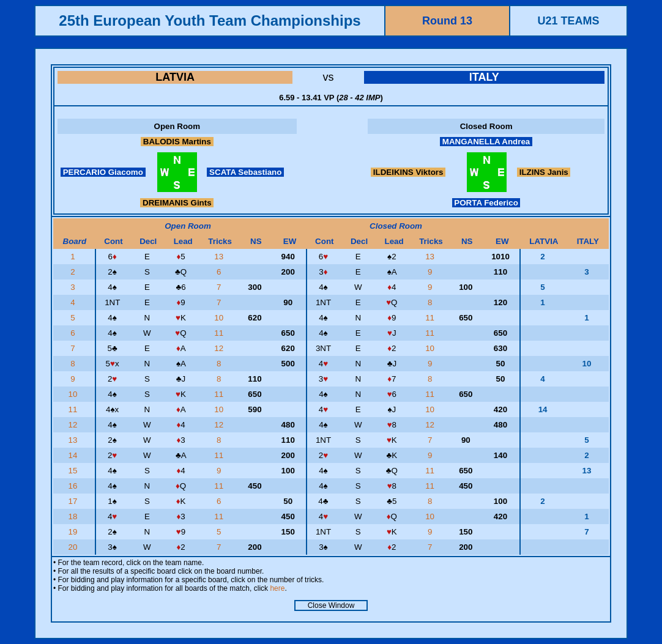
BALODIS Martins (177, 142)
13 (220, 257)
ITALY (484, 77)
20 (74, 547)
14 (74, 455)
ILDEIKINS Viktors (408, 172)
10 (220, 318)
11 (431, 318)
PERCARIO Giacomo (103, 172)
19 (74, 532)
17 (74, 501)
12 (220, 348)
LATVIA (175, 77)
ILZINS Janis (544, 172)
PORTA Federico (486, 203)
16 (74, 486)
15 (74, 471)
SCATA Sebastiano (245, 172)
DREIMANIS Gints (177, 203)
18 (74, 516)
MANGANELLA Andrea (486, 142)
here (277, 588)
